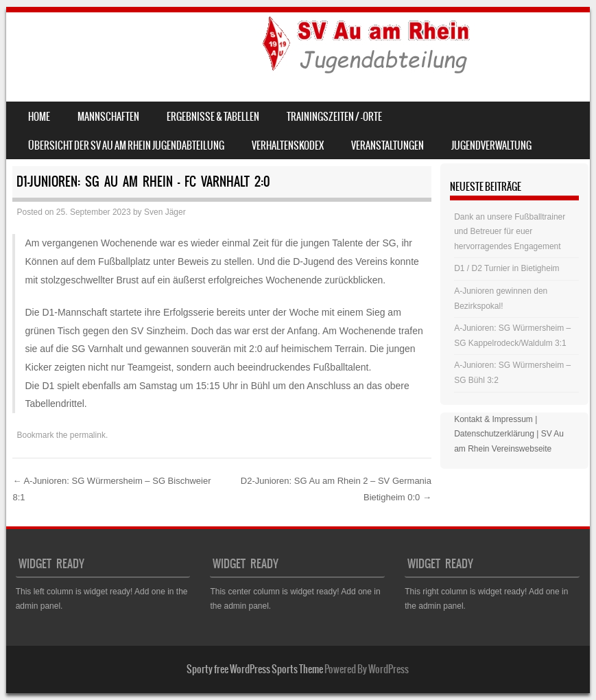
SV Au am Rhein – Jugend (131, 46)
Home (39, 117)
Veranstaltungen (388, 145)
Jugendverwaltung (491, 145)
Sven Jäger (165, 212)
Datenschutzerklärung (494, 434)
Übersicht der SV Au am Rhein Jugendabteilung (126, 145)
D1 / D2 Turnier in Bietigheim (506, 268)
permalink (88, 435)
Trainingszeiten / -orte (334, 117)
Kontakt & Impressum (493, 419)
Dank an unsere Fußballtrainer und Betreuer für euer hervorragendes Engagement (510, 232)
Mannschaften (108, 117)
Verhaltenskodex (288, 145)
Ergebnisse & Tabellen (213, 117)
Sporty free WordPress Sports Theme (255, 669)
